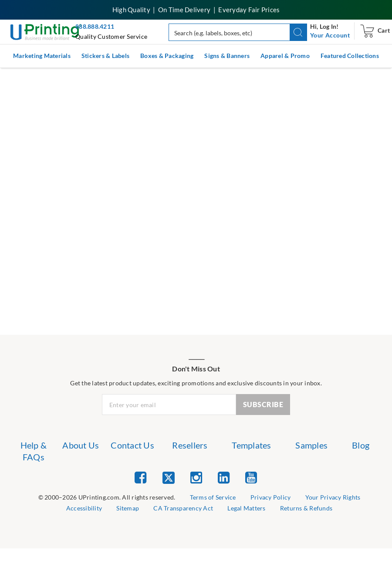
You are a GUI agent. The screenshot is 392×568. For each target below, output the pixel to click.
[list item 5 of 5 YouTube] (251, 477)
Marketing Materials (42, 56)
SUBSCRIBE (263, 404)
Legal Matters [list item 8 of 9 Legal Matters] (246, 508)
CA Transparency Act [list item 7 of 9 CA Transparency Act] (183, 508)
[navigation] (330, 35)
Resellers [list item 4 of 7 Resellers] (190, 445)
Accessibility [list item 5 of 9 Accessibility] (84, 508)
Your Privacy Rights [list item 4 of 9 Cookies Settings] (333, 497)
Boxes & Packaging (167, 56)
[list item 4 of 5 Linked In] (224, 477)
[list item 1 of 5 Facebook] (140, 477)
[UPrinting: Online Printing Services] (46, 31)
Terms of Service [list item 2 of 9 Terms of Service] (213, 497)
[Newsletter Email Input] (169, 405)
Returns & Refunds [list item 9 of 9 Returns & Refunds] (306, 508)
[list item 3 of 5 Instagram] (196, 477)
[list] (107, 498)
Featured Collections (350, 56)
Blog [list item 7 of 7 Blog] (361, 445)
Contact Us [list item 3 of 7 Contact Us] (132, 445)
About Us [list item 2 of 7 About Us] (81, 445)
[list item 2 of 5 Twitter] (169, 478)
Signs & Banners (227, 56)
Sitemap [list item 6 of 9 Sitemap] (128, 508)
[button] (299, 32)
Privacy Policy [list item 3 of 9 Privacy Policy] (271, 497)
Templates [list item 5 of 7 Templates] (251, 445)
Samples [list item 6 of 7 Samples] (311, 445)
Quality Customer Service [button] (111, 36)
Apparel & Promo (285, 56)
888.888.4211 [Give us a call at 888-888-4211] (95, 26)
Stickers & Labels (105, 56)
